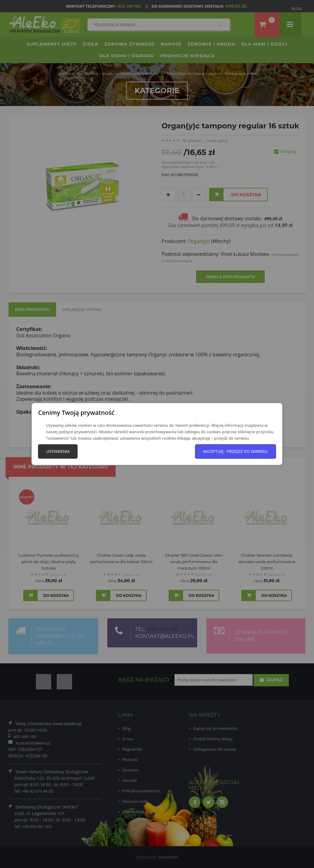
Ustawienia (58, 451)
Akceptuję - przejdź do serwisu (235, 451)
